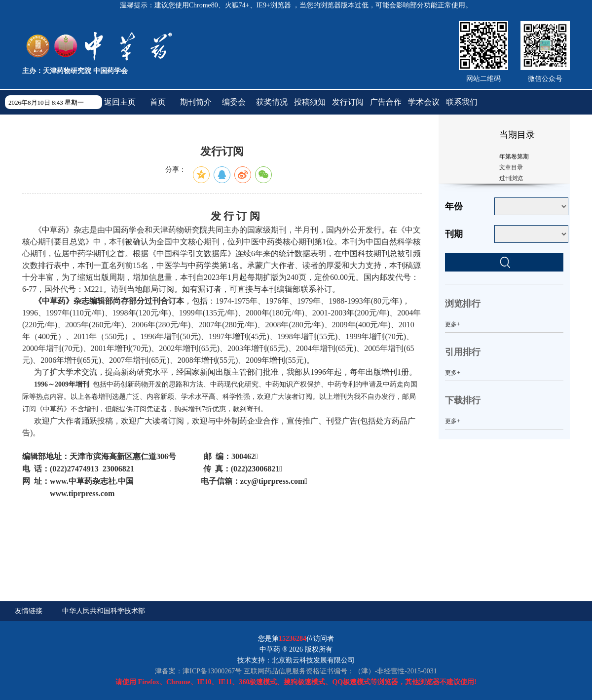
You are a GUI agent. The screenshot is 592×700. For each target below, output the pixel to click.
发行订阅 (348, 102)
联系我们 (462, 102)
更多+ (453, 324)
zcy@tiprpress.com (273, 481)
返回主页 (120, 102)
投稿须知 (310, 102)
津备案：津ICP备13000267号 (198, 671)
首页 (158, 102)
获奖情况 (272, 102)
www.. (92, 481)
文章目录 (511, 167)
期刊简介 (196, 102)
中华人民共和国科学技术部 (104, 611)
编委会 (234, 102)
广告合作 (386, 102)
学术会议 (424, 102)
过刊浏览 (511, 178)
